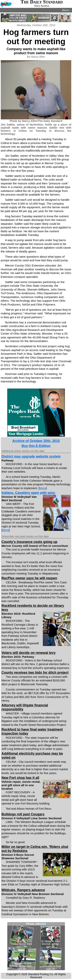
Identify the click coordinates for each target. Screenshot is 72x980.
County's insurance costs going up (29, 542)
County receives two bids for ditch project (35, 673)
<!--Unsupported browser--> (36, 946)
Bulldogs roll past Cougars (23, 814)
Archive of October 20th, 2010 (36, 441)
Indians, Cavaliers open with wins (28, 493)
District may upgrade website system (31, 456)
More (43, 488)
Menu (67, 10)
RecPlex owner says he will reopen (29, 578)
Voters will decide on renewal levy (29, 653)
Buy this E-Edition (36, 446)
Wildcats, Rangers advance (23, 890)
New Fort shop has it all (20, 778)
